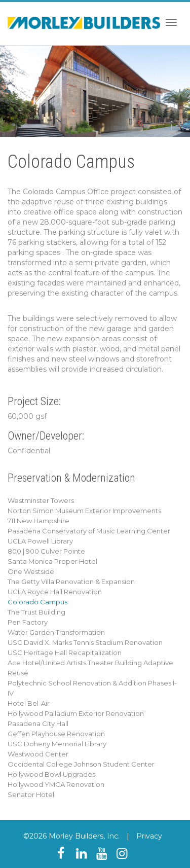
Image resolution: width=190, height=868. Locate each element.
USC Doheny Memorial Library (57, 744)
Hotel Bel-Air (29, 703)
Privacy (149, 836)
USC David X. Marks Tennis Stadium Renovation (85, 642)
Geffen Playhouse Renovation (56, 734)
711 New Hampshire (39, 521)
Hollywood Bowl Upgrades (51, 774)
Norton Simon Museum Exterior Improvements (84, 511)
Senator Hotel (31, 794)
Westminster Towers (41, 500)
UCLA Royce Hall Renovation (55, 592)
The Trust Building (36, 612)
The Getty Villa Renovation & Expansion (71, 582)
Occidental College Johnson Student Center (81, 764)
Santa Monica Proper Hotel (52, 561)
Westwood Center (38, 754)
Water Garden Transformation (56, 632)
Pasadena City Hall (38, 724)
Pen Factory (28, 622)
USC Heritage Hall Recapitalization (65, 653)
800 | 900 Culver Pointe (46, 551)
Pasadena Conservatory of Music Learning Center (89, 531)
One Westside (31, 571)
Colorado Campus (37, 602)
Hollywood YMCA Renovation (56, 784)
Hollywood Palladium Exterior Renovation (76, 713)
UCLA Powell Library (40, 541)
